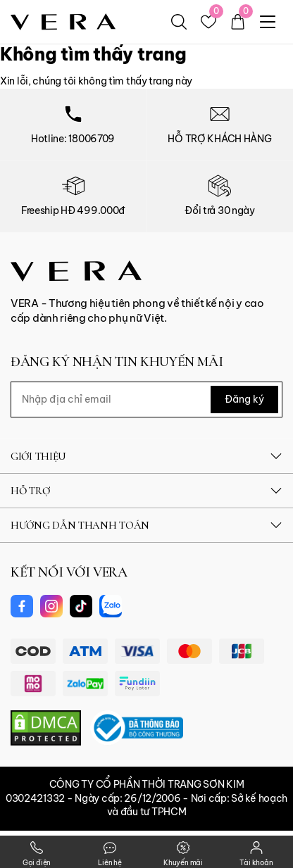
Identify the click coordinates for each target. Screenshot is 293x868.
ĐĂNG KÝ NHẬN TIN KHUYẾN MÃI (117, 362)
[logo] (63, 21)
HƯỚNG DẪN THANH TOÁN (146, 525)
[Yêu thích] (208, 22)
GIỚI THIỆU (146, 456)
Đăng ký (244, 399)
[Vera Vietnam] (76, 270)
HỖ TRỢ (146, 491)
